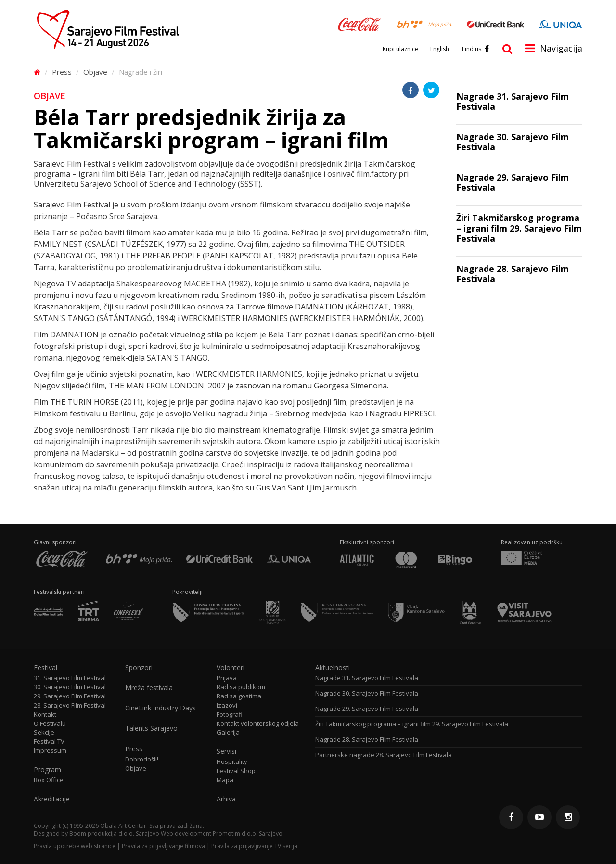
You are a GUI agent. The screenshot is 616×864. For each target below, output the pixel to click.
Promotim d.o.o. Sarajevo (248, 833)
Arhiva (226, 799)
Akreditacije (52, 799)
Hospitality (232, 762)
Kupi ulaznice (400, 49)
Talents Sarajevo (151, 728)
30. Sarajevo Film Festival (70, 687)
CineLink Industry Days (160, 708)
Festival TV (49, 741)
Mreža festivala (149, 688)
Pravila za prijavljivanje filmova (163, 846)
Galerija (228, 732)
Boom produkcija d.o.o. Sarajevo (114, 833)
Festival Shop (236, 771)
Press (62, 72)
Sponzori (139, 668)
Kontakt (45, 715)
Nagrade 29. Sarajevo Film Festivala (367, 709)
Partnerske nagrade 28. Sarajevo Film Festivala (384, 755)
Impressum (50, 751)
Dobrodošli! (142, 759)
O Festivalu (50, 724)
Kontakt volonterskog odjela (258, 724)
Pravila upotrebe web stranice (75, 846)
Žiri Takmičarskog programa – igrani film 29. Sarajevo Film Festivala (412, 724)
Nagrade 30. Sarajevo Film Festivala (367, 693)
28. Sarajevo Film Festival (70, 705)
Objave (95, 72)
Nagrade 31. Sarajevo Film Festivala (367, 678)
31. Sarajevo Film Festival (70, 678)
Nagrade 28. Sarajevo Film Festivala (367, 740)
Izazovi (227, 705)
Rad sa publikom (241, 687)
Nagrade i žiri (141, 72)
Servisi (226, 751)
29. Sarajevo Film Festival (70, 696)
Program (47, 770)
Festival (45, 668)
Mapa (225, 780)
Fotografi (230, 715)
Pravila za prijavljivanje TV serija (254, 846)
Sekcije (44, 732)
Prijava (227, 678)
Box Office (49, 780)
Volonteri (231, 668)
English (440, 49)
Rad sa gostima (239, 696)
